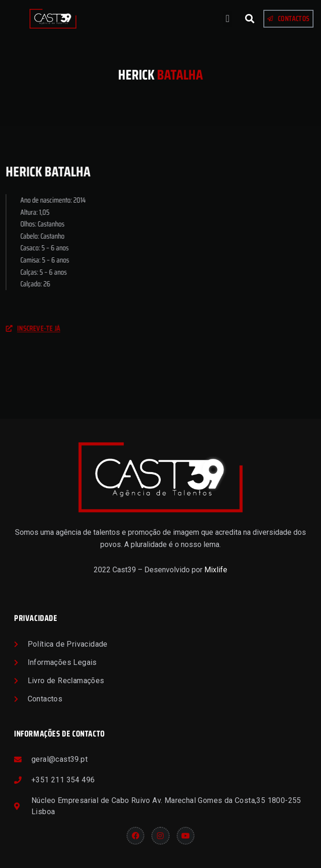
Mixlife (216, 570)
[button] (228, 19)
